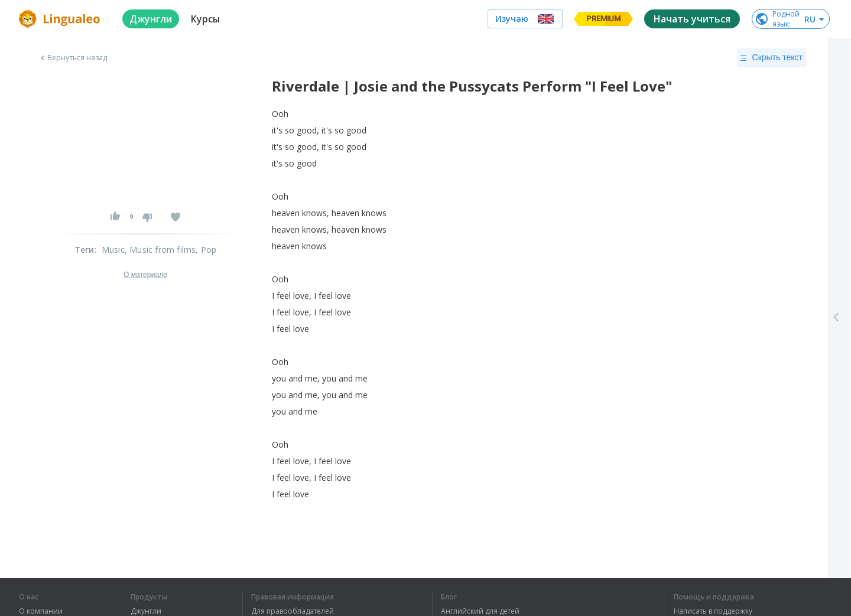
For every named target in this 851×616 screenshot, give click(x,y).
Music (113, 250)
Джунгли (146, 611)
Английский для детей (480, 611)
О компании (41, 611)
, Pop (206, 250)
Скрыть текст (772, 58)
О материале (145, 275)
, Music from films (160, 250)
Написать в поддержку (713, 611)
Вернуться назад (73, 58)
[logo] (61, 19)
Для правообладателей (293, 611)
